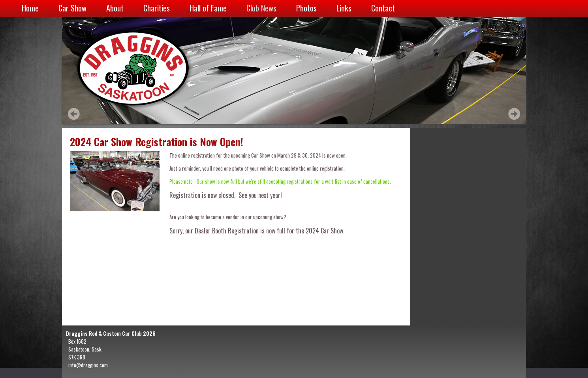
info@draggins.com (88, 365)
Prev (74, 114)
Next (514, 114)
